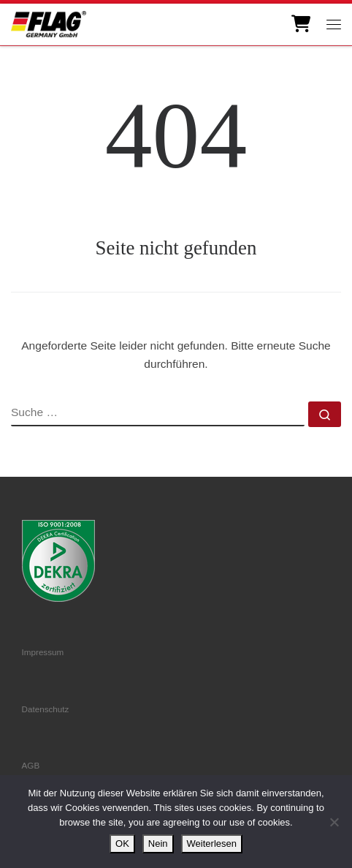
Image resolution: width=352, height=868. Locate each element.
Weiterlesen (212, 844)
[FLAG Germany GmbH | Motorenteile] (49, 22)
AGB (31, 765)
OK (122, 844)
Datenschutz (46, 709)
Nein (158, 844)
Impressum (43, 652)
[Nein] (334, 822)
